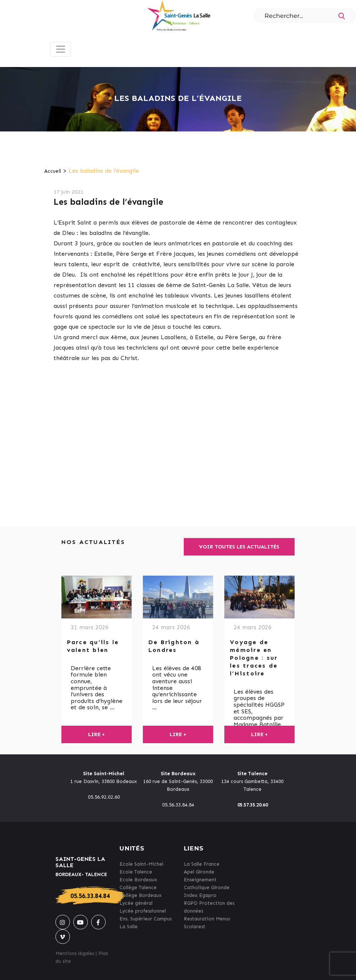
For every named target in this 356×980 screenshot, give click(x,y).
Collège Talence (138, 887)
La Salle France (202, 864)
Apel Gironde (199, 872)
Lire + (97, 734)
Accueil (53, 171)
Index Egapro (200, 895)
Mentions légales (75, 953)
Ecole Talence (136, 872)
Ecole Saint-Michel (141, 864)
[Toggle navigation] (61, 49)
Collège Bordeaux (140, 895)
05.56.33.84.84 (90, 896)
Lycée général (136, 903)
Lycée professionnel (143, 911)
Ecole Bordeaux (138, 880)
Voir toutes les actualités (239, 547)
